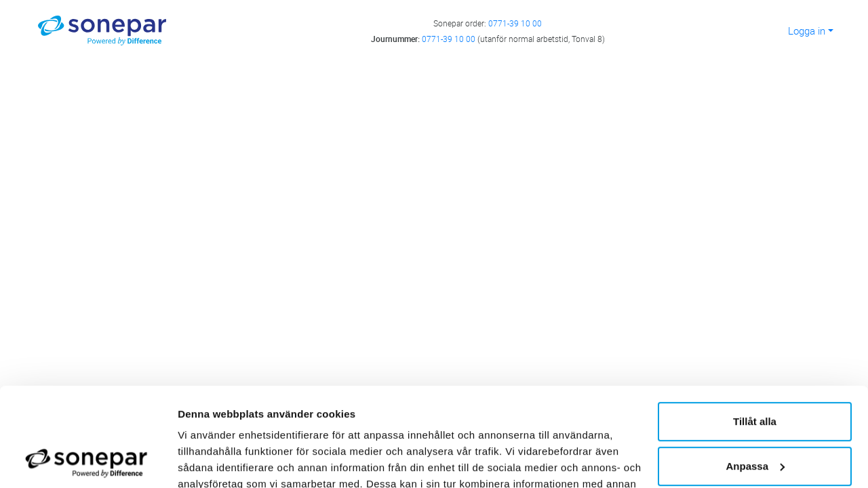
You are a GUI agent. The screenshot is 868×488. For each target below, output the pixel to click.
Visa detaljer (208, 461)
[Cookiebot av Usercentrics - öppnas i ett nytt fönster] (88, 462)
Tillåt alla (755, 329)
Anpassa (755, 373)
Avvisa (755, 418)
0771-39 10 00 (515, 23)
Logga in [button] (807, 30)
